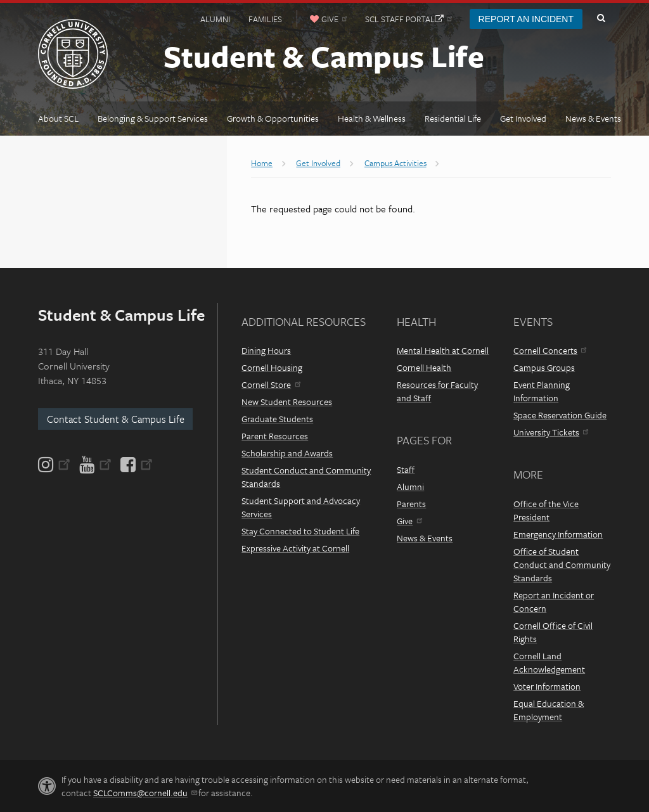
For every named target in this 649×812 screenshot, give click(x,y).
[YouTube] (95, 465)
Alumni (215, 19)
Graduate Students (277, 419)
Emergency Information (558, 534)
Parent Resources (275, 436)
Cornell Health (424, 367)
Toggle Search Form (601, 18)
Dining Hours (266, 350)
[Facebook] (136, 465)
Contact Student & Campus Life (116, 419)
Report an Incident (526, 19)
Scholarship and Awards (287, 453)
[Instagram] (55, 465)
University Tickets (551, 432)
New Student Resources (287, 402)
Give (409, 521)
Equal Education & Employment (549, 710)
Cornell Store (271, 384)
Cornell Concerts (550, 350)
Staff (406, 469)
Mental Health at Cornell (443, 350)
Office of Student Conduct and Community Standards (562, 564)
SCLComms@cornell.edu (145, 793)
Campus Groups (544, 367)
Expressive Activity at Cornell (295, 548)
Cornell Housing (272, 367)
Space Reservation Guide (560, 415)
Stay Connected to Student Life (300, 531)
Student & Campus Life (324, 55)
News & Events (425, 538)
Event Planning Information (542, 391)
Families (265, 19)
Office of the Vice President (546, 510)
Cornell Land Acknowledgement (549, 662)
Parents (411, 504)
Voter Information (547, 686)
